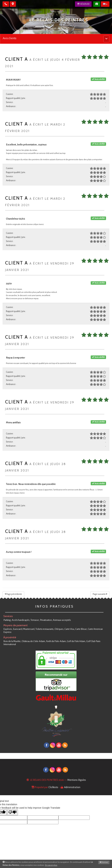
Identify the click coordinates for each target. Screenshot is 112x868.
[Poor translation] (12, 812)
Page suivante (100, 594)
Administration (72, 787)
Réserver (83, 4)
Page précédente (13, 594)
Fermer (104, 862)
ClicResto (53, 787)
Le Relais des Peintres (59, 20)
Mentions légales (77, 780)
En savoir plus (51, 865)
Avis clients (10, 38)
